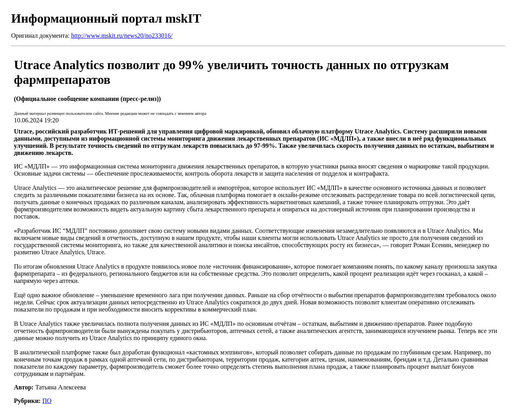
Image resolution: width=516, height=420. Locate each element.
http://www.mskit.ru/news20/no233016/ (122, 36)
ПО (47, 401)
